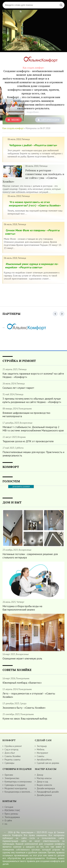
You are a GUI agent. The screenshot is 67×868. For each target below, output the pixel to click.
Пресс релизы (11, 814)
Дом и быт (10, 753)
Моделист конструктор (16, 788)
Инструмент (42, 753)
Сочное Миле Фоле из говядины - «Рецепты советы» (32, 232)
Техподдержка (12, 817)
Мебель (41, 749)
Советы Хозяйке (13, 756)
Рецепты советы (12, 760)
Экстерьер (42, 746)
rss (6, 824)
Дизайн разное (44, 795)
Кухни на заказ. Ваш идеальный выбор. (25, 718)
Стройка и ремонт (13, 746)
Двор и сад (42, 782)
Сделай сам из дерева (48, 763)
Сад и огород (11, 749)
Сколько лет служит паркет (18, 388)
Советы (41, 756)
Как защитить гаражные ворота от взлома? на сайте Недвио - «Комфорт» (33, 375)
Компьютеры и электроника (18, 782)
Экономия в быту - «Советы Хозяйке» (24, 708)
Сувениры (9, 763)
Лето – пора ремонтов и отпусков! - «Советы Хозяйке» (29, 695)
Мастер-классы (44, 778)
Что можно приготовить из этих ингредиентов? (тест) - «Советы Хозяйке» (35, 204)
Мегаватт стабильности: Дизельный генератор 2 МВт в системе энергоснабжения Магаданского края (33, 429)
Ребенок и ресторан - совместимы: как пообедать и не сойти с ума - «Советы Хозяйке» (33, 176)
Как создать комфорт (13, 128)
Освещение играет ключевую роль (22, 658)
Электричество (12, 778)
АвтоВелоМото (44, 760)
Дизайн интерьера (46, 788)
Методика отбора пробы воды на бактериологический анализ (22, 608)
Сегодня (9, 807)
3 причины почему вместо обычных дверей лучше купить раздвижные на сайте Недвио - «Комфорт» (32, 400)
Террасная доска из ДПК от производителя (28, 441)
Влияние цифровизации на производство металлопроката (26, 414)
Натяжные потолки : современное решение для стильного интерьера (30, 556)
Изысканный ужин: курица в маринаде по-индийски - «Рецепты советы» (32, 266)
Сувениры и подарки (15, 785)
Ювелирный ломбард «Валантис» (22, 683)
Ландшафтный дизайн (48, 792)
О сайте (8, 821)
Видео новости (44, 785)
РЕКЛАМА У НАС (12, 810)
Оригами (9, 775)
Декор (40, 775)
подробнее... (34, 112)
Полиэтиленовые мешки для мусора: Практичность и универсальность (33, 454)
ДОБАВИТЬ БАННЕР (21, 487)
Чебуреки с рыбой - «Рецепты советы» (33, 145)
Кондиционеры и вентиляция (19, 792)
